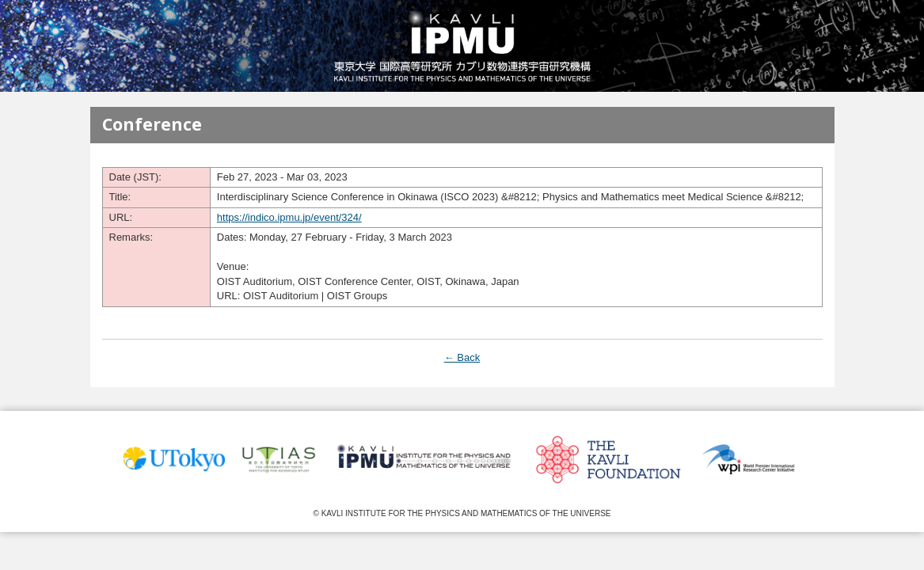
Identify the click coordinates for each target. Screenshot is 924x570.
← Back (462, 357)
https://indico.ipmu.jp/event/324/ (289, 217)
